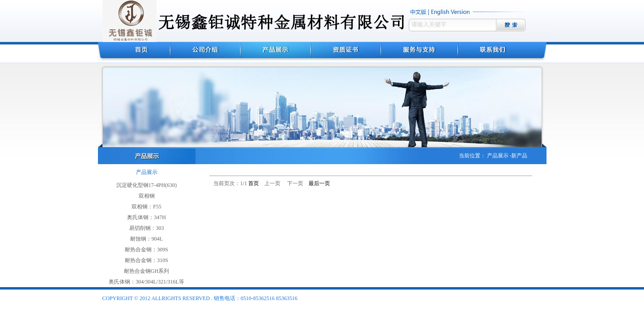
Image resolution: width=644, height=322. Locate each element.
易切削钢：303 (147, 228)
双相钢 (147, 196)
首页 (134, 53)
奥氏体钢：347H (146, 217)
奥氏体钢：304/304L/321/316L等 (146, 282)
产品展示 (276, 53)
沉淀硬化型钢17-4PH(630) (146, 185)
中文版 (419, 12)
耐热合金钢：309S (146, 250)
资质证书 (346, 53)
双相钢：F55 (146, 207)
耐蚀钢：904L (146, 239)
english (451, 12)
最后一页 (319, 183)
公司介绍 (205, 53)
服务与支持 (419, 53)
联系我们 (502, 53)
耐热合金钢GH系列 (146, 271)
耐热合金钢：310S (146, 260)
